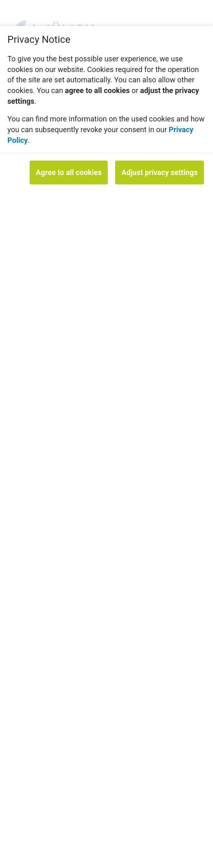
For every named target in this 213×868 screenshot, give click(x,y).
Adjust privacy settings (159, 172)
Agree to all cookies (69, 172)
